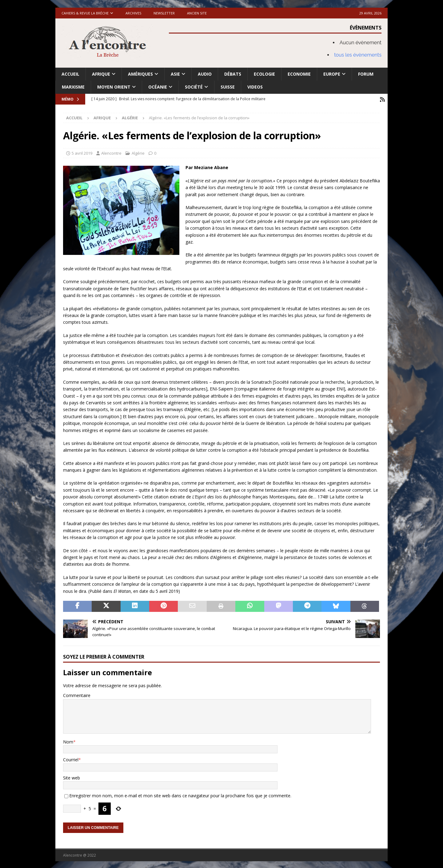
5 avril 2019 (82, 152)
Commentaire (77, 695)
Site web (72, 777)
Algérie (138, 152)
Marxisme (73, 87)
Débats (233, 74)
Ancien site (197, 13)
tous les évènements (358, 55)
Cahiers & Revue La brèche (85, 13)
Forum (366, 74)
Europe (332, 74)
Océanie (158, 87)
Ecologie (264, 74)
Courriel (71, 759)
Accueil (70, 74)
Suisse (228, 87)
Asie (175, 74)
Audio (205, 74)
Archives (133, 13)
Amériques (140, 74)
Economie (299, 74)
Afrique (101, 74)
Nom (68, 741)
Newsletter (164, 13)
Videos (255, 87)
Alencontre (111, 152)
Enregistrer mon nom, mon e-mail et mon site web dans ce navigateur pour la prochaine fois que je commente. (180, 795)
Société (194, 87)
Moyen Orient (114, 87)
